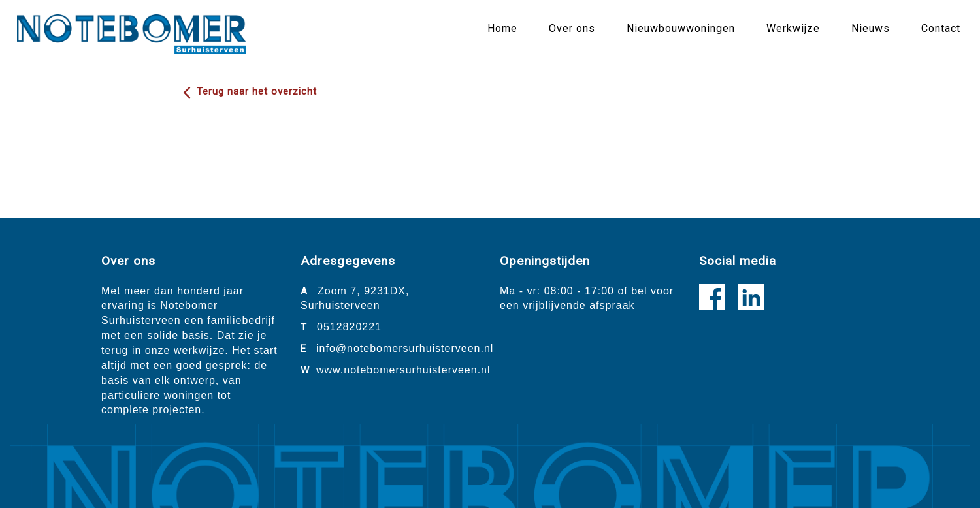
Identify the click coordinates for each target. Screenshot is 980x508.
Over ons (572, 28)
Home (502, 28)
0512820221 (349, 327)
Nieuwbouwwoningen (681, 28)
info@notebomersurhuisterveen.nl (405, 348)
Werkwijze (793, 28)
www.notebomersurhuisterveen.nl (403, 370)
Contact (941, 28)
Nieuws (871, 28)
